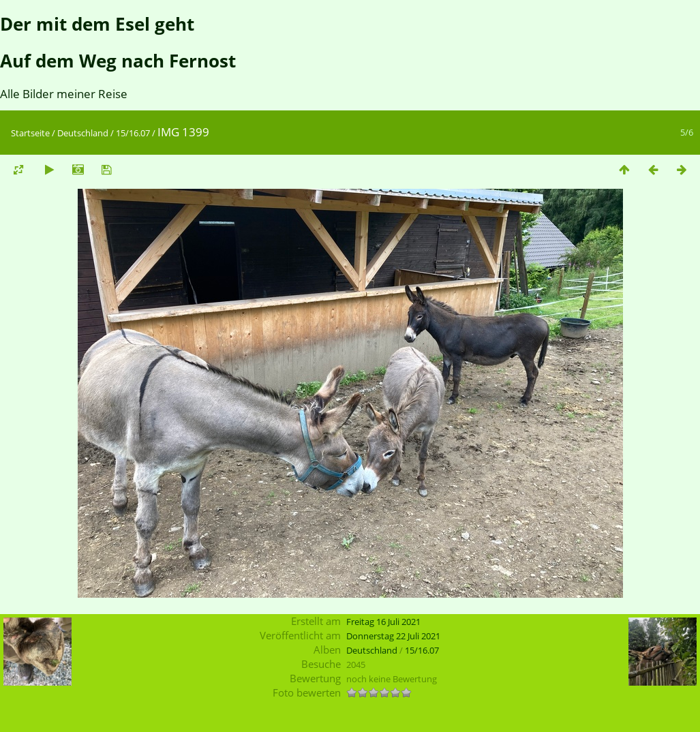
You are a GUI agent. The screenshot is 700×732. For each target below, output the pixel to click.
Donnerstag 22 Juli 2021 (393, 636)
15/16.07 (133, 133)
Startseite (30, 133)
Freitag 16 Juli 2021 (383, 622)
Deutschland (83, 133)
